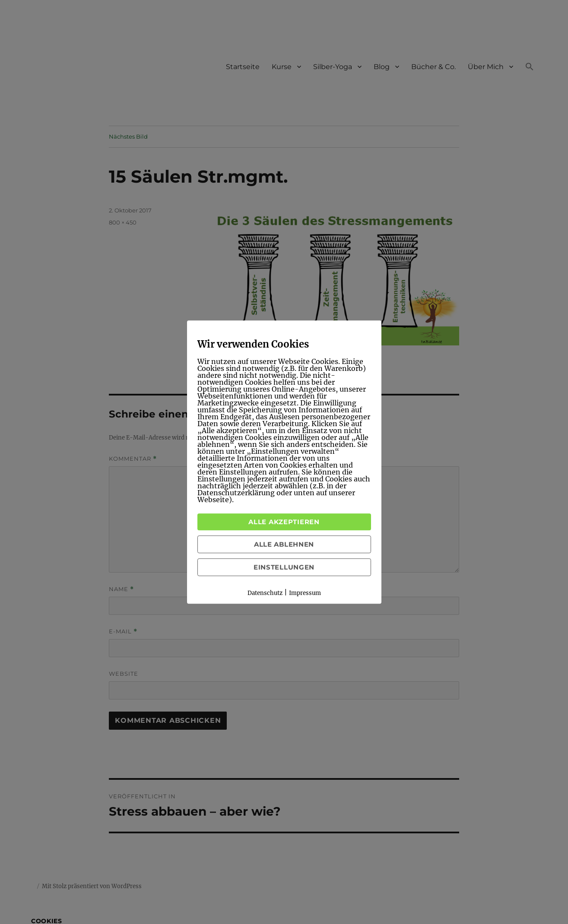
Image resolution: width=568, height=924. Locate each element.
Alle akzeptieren (284, 522)
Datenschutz (265, 593)
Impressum (305, 593)
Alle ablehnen (284, 544)
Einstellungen (284, 567)
